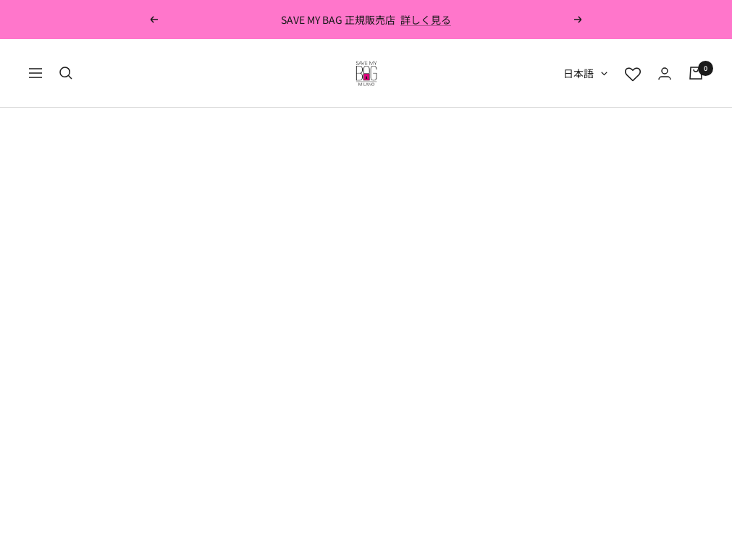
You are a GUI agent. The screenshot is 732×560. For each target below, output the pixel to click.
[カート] (696, 73)
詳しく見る (426, 20)
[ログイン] (665, 73)
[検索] (66, 73)
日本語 (585, 73)
